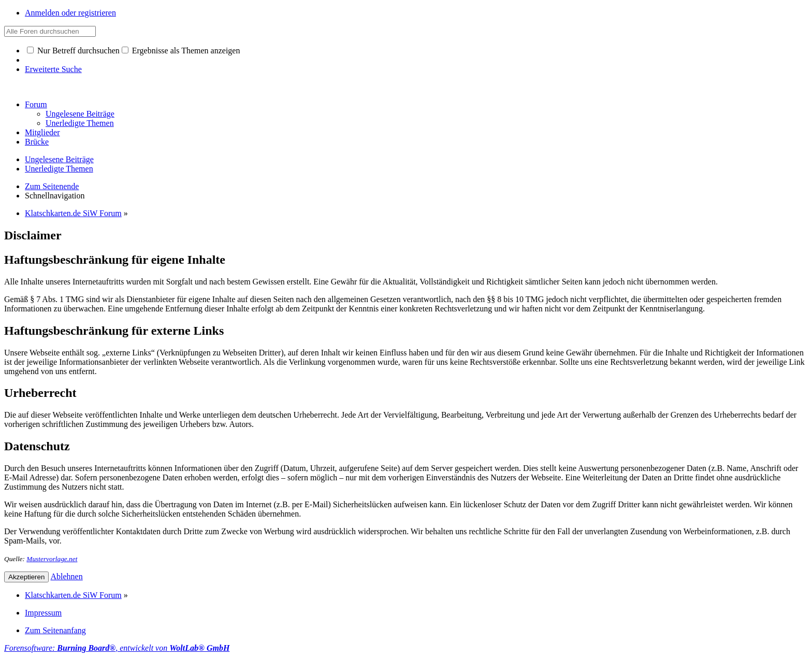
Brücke (37, 142)
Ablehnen (67, 576)
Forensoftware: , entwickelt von (117, 648)
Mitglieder (42, 132)
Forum (36, 104)
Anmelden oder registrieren (70, 13)
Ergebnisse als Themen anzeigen (181, 51)
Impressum (43, 613)
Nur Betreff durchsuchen (73, 51)
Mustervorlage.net (52, 559)
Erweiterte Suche (53, 69)
